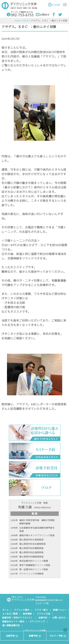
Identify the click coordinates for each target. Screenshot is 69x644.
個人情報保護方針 (11, 626)
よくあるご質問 (10, 614)
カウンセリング (37, 622)
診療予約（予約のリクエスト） (18, 618)
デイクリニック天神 (21, 6)
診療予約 (35, 636)
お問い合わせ (59, 618)
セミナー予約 (58, 636)
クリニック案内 (22, 610)
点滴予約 (43, 618)
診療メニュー (60, 610)
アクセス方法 (43, 614)
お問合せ (43, 15)
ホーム (6, 610)
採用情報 (27, 614)
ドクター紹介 (41, 610)
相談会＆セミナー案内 (13, 622)
